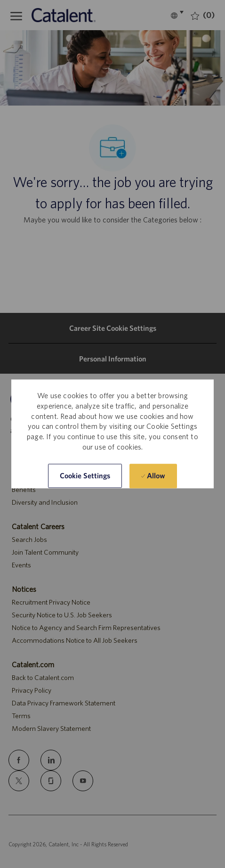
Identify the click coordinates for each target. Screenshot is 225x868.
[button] (85, 476)
